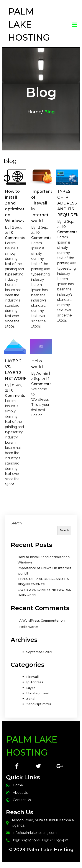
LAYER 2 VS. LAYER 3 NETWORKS (44, 590)
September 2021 (39, 652)
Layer (31, 688)
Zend (30, 699)
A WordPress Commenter (39, 621)
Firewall (32, 677)
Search (16, 523)
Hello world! (27, 595)
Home (34, 112)
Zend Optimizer (39, 704)
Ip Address (35, 682)
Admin (42, 373)
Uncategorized (38, 693)
